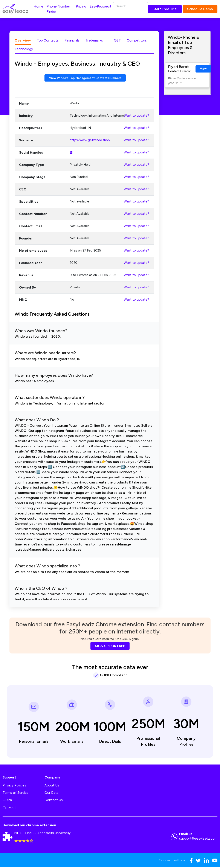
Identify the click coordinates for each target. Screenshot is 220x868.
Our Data (51, 793)
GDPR (7, 801)
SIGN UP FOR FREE (110, 646)
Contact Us (54, 801)
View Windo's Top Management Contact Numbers (85, 78)
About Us (52, 786)
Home (38, 6)
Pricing (81, 6)
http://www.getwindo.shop (90, 141)
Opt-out (9, 808)
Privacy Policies (14, 786)
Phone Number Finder (58, 9)
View (203, 69)
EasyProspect (100, 6)
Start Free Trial (165, 9)
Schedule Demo (200, 9)
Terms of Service (16, 793)
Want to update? (136, 116)
